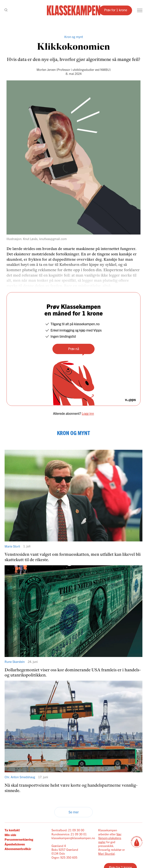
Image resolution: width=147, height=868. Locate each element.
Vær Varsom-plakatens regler (110, 838)
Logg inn (88, 413)
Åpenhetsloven (15, 844)
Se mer (74, 812)
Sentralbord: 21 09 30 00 (68, 830)
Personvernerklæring (19, 839)
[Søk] (6, 10)
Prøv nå (74, 349)
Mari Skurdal (106, 853)
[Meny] (140, 10)
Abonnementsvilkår (18, 849)
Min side (10, 835)
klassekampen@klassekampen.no (73, 838)
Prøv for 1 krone (116, 10)
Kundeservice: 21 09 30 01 (69, 834)
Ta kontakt (12, 830)
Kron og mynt (74, 37)
